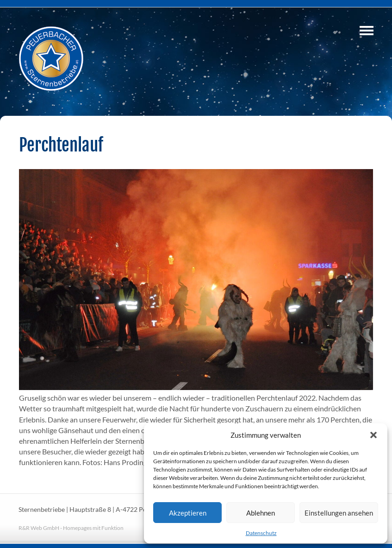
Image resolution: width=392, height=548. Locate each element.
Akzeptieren (188, 513)
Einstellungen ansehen (339, 513)
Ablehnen (261, 513)
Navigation (367, 31)
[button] (373, 435)
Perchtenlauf (61, 145)
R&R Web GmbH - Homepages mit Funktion (71, 528)
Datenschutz (261, 533)
